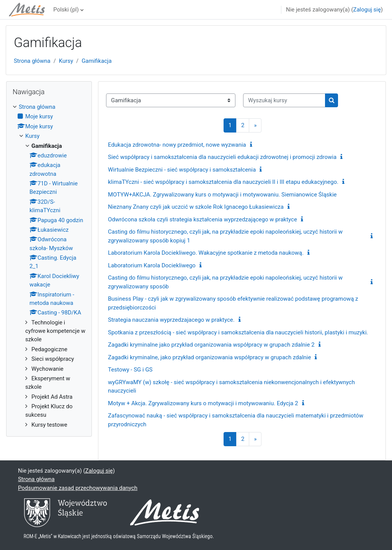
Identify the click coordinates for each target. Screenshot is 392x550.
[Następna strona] (255, 125)
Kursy (66, 61)
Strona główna (32, 61)
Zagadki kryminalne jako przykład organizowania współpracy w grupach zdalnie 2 (211, 345)
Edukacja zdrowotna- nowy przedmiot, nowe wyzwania (177, 145)
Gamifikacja (96, 61)
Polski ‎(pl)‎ (66, 10)
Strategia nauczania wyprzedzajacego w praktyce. (171, 320)
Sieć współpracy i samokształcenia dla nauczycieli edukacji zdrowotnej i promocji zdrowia (222, 157)
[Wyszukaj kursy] (284, 100)
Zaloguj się (367, 10)
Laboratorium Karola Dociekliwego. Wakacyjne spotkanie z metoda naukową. (206, 253)
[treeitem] (49, 266)
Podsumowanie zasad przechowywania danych (78, 488)
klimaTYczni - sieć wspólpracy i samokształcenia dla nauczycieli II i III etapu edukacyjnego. (223, 182)
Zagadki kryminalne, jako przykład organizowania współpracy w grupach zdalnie (209, 357)
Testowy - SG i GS (130, 370)
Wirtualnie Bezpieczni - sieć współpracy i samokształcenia (182, 170)
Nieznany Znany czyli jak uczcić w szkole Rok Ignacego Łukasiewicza (196, 207)
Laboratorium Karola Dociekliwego (152, 265)
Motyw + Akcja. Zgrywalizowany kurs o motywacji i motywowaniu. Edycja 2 (203, 403)
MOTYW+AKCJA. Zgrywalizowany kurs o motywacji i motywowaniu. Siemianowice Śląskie (222, 195)
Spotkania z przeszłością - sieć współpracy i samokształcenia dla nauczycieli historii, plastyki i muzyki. (238, 332)
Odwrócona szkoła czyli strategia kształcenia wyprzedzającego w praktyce (203, 219)
